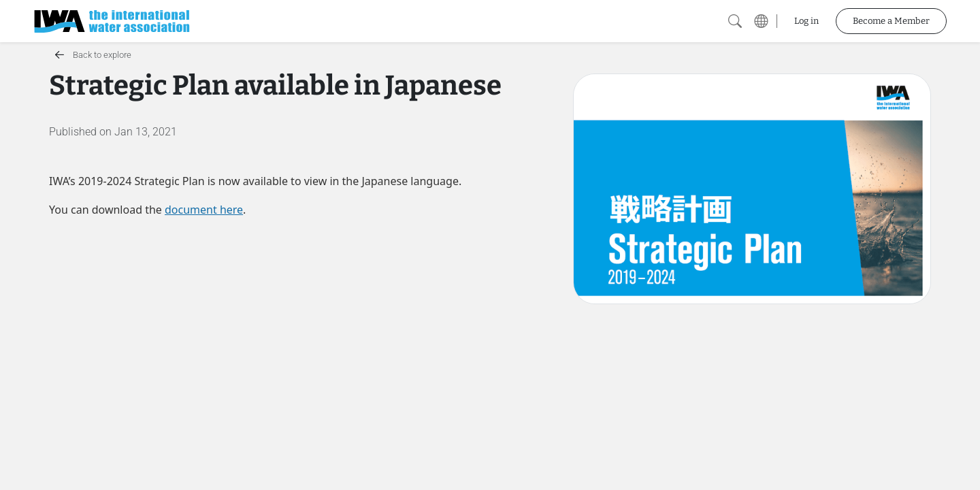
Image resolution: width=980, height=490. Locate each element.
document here (204, 210)
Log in (806, 21)
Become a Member (891, 21)
